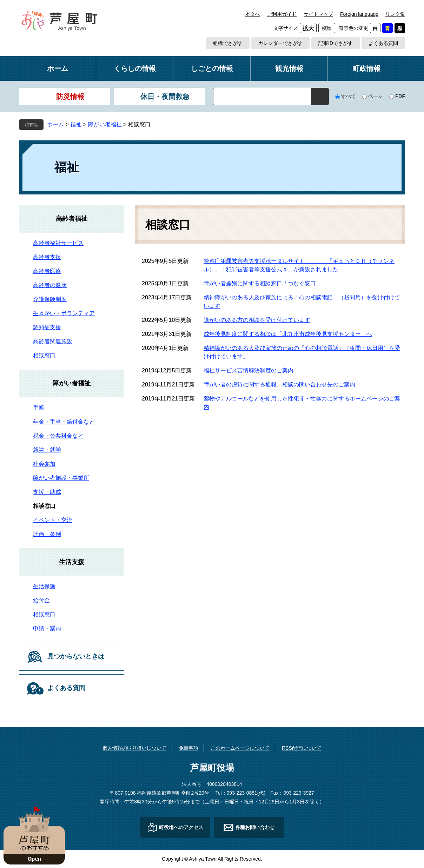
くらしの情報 (135, 68)
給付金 (41, 600)
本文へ (253, 14)
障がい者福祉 (105, 124)
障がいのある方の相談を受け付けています (257, 320)
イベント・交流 (53, 520)
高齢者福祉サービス (58, 243)
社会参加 (44, 464)
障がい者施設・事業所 (61, 478)
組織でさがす (228, 43)
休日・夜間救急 (165, 97)
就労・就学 (47, 450)
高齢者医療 (47, 271)
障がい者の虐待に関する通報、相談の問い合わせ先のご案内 (279, 385)
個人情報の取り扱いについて (134, 748)
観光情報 (289, 68)
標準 (327, 28)
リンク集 (395, 14)
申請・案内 (47, 628)
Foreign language (359, 14)
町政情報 (366, 68)
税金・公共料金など (58, 436)
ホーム (58, 68)
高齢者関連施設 (53, 341)
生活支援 (72, 562)
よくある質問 (383, 43)
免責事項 (188, 748)
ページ (376, 96)
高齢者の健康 (50, 285)
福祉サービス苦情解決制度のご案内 (249, 370)
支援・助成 (47, 492)
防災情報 (70, 97)
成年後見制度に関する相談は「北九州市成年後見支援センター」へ (288, 334)
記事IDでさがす (336, 43)
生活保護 (44, 586)
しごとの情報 (212, 68)
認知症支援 (47, 327)
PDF (400, 96)
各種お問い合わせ (255, 827)
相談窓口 (44, 355)
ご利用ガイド (282, 14)
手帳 (39, 408)
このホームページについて (240, 748)
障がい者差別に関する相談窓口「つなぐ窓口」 (263, 283)
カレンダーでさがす (280, 43)
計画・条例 (47, 534)
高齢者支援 (47, 257)
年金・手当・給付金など (64, 422)
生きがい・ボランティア (64, 313)
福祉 (76, 124)
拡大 (308, 28)
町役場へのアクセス (181, 827)
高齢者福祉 (72, 219)
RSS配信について (302, 748)
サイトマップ (318, 14)
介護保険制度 (50, 299)
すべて (349, 96)
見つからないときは (76, 656)
